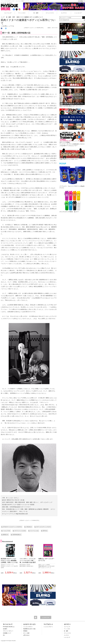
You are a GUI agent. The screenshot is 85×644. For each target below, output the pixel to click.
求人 (4, 635)
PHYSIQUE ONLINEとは (9, 627)
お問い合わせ (26, 635)
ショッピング (78, 13)
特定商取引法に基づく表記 (29, 629)
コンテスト (64, 13)
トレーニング (8, 13)
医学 (14, 17)
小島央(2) (29, 527)
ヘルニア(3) (7, 531)
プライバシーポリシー (8, 631)
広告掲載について (7, 633)
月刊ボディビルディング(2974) (12, 527)
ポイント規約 (26, 633)
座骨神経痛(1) (17, 535)
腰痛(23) (6, 535)
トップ (3, 17)
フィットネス (22, 13)
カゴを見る (81, 1)
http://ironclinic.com (22, 514)
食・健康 (36, 13)
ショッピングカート (48, 627)
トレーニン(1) (34, 531)
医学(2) (45, 531)
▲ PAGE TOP (46, 618)
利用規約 (25, 631)
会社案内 (5, 629)
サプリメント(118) (20, 531)
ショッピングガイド (28, 627)
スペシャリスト (50, 13)
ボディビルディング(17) (43, 527)
